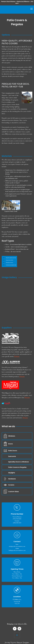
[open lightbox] (15, 283)
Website (17, 357)
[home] (11, 9)
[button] (30, 9)
